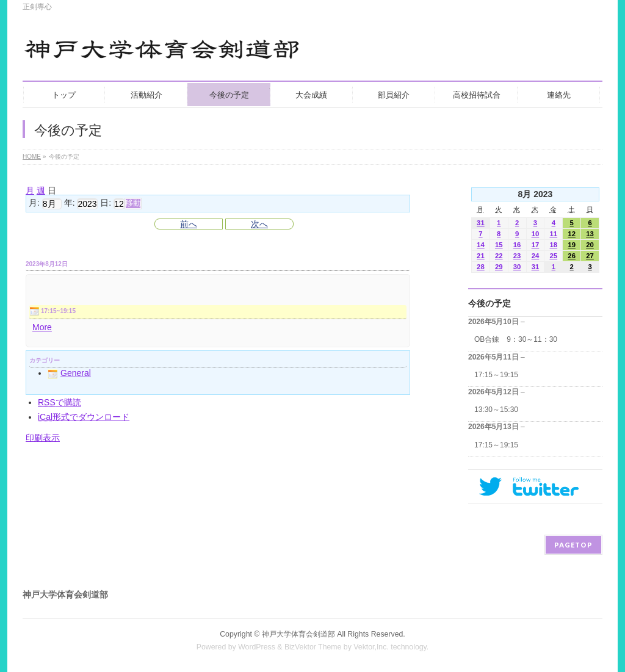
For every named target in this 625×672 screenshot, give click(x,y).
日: (106, 203)
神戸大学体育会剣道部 (298, 634)
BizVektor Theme (313, 647)
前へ (189, 224)
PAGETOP (573, 545)
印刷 (43, 438)
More (42, 327)
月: (34, 203)
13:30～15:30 (496, 410)
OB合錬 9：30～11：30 (516, 339)
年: (70, 203)
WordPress (257, 647)
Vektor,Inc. (371, 647)
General (69, 373)
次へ (259, 224)
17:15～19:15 (496, 375)
